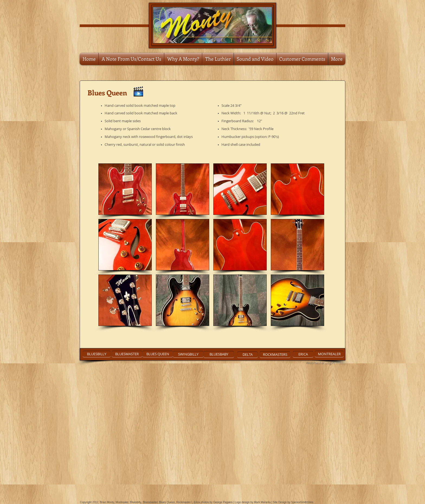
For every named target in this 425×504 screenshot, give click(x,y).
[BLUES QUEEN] (158, 354)
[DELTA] (247, 355)
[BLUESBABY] (219, 354)
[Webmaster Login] (320, 363)
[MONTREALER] (329, 354)
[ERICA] (303, 354)
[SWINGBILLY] (188, 354)
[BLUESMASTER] (127, 354)
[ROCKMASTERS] (275, 355)
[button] (125, 189)
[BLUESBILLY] (97, 354)
